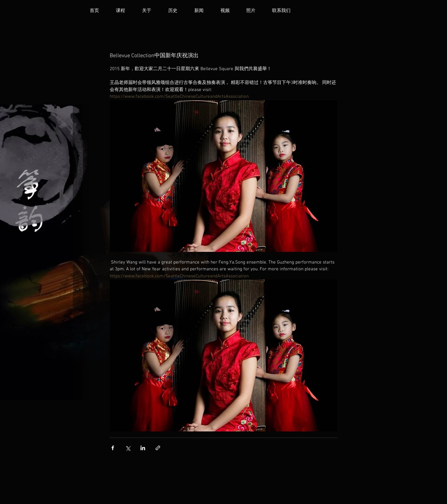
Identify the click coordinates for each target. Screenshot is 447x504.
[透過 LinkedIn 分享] (143, 448)
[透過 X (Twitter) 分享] (128, 448)
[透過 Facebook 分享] (113, 448)
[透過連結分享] (158, 448)
